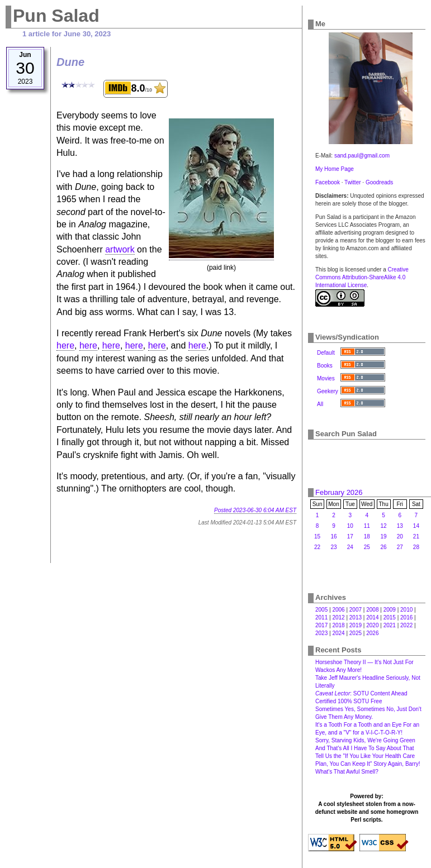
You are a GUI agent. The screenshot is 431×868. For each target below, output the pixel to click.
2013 (356, 617)
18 (367, 536)
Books (325, 366)
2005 (321, 610)
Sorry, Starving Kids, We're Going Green (365, 740)
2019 (356, 625)
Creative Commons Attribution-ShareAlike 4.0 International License (362, 277)
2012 (338, 617)
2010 (406, 610)
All (320, 404)
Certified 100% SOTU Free (349, 701)
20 (400, 536)
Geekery (328, 391)
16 (333, 536)
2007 (356, 610)
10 (350, 526)
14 (416, 526)
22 (317, 547)
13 (400, 526)
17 (350, 536)
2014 (372, 617)
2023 (321, 633)
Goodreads (379, 182)
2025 (356, 633)
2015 (390, 617)
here (65, 345)
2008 (372, 610)
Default (326, 353)
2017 (321, 625)
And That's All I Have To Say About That (364, 748)
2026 (372, 633)
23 (333, 547)
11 (367, 526)
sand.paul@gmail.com (362, 156)
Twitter (352, 182)
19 (384, 536)
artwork (120, 249)
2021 (390, 625)
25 (367, 547)
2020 (372, 625)
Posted (255, 510)
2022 (406, 625)
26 (384, 547)
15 (317, 536)
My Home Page (335, 169)
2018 (338, 625)
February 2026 (339, 492)
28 (416, 547)
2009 (390, 610)
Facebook (328, 182)
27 (400, 547)
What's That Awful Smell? (347, 772)
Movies (326, 378)
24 (350, 547)
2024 (338, 633)
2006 (338, 610)
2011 (321, 617)
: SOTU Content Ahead (361, 693)
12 (384, 526)
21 (416, 536)
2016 (406, 617)
